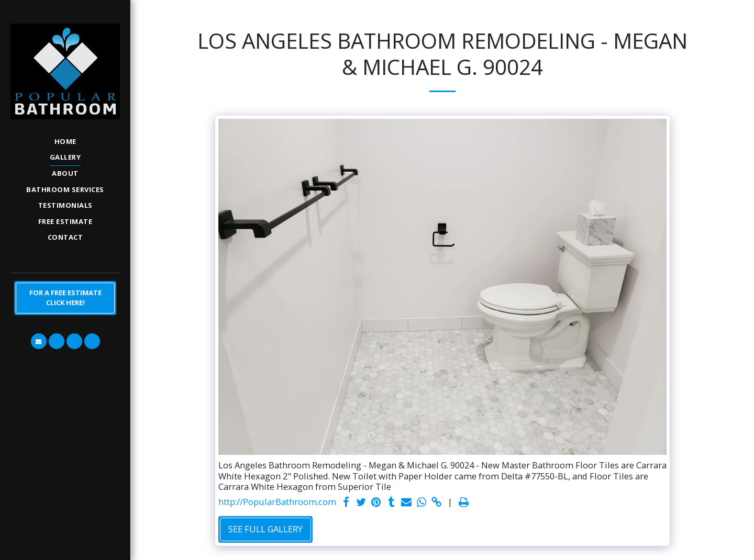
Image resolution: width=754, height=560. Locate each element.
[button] (39, 341)
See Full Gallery (265, 529)
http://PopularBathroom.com (277, 502)
